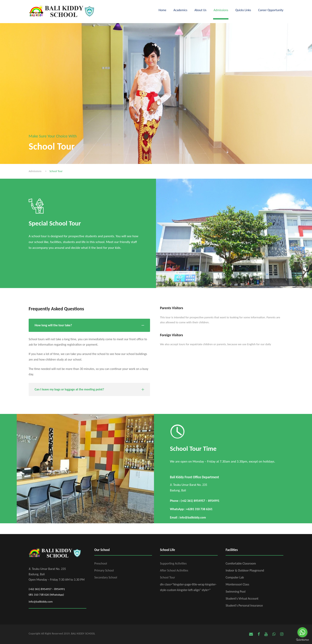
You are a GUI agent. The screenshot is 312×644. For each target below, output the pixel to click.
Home (162, 10)
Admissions (221, 10)
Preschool (101, 563)
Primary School (104, 570)
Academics (180, 10)
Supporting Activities (173, 563)
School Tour (167, 577)
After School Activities (174, 570)
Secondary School (106, 577)
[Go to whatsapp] (302, 632)
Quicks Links (243, 10)
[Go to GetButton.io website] (302, 640)
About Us (200, 10)
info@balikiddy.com (41, 602)
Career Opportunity (271, 10)
